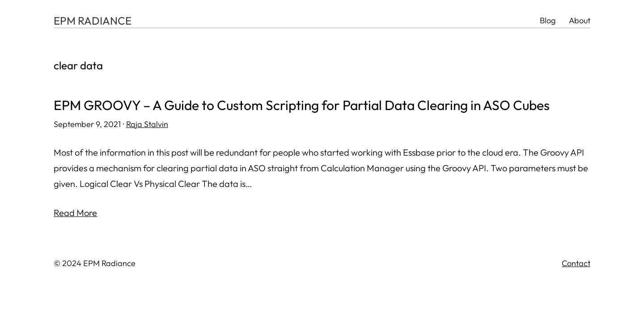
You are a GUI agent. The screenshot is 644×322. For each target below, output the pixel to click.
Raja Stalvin (147, 124)
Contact (576, 263)
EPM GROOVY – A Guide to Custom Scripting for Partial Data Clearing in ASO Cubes (302, 105)
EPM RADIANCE (93, 21)
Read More (75, 213)
